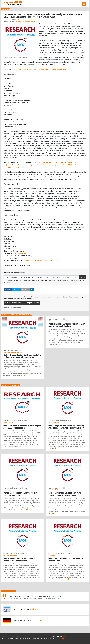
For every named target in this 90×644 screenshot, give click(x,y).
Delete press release (13, 303)
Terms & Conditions (25, 638)
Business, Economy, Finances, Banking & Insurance (33, 20)
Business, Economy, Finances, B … (20, 421)
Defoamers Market (9, 423)
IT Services (52, 555)
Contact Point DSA (37, 638)
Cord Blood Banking (54, 490)
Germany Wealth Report (10, 555)
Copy (82, 277)
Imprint (7, 638)
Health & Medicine (16, 350)
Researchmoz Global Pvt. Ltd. (57, 423)
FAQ (3, 638)
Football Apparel (8, 490)
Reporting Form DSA (49, 638)
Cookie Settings (60, 638)
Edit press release (32, 303)
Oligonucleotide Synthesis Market (25, 22)
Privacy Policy (14, 638)
